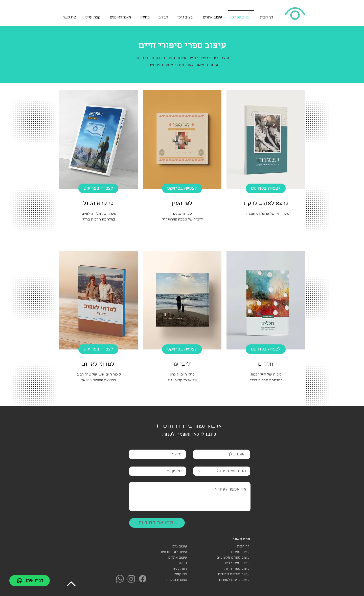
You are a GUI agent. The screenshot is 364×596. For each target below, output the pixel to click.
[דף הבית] (232, 546)
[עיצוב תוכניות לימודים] (232, 574)
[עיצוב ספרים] (232, 552)
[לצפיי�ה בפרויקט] (98, 349)
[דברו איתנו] (30, 581)
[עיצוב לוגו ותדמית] (169, 552)
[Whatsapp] (120, 579)
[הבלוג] (169, 563)
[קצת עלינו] (172, 569)
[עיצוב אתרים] (169, 558)
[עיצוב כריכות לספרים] (232, 580)
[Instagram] (131, 579)
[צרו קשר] (172, 574)
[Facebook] (143, 579)
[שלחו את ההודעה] (157, 523)
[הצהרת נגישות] (172, 580)
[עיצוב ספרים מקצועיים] (232, 558)
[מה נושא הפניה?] (222, 471)
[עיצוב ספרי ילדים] (232, 563)
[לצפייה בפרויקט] (266, 188)
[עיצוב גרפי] (169, 546)
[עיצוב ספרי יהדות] (232, 569)
